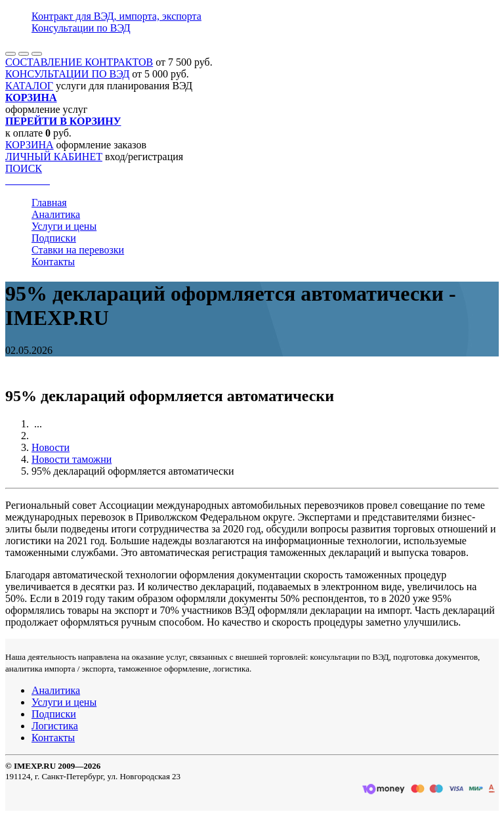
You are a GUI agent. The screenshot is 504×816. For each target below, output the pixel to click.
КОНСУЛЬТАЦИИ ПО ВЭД (67, 74)
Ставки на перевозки (78, 250)
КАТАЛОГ (29, 86)
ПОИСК (24, 168)
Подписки (54, 238)
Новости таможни (72, 459)
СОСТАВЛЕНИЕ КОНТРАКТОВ (79, 62)
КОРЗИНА (30, 145)
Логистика (55, 726)
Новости (51, 447)
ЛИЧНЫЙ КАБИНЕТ (54, 157)
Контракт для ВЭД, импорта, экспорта (116, 16)
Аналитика (56, 214)
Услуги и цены (64, 226)
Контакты (53, 262)
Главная (49, 203)
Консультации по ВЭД (81, 28)
